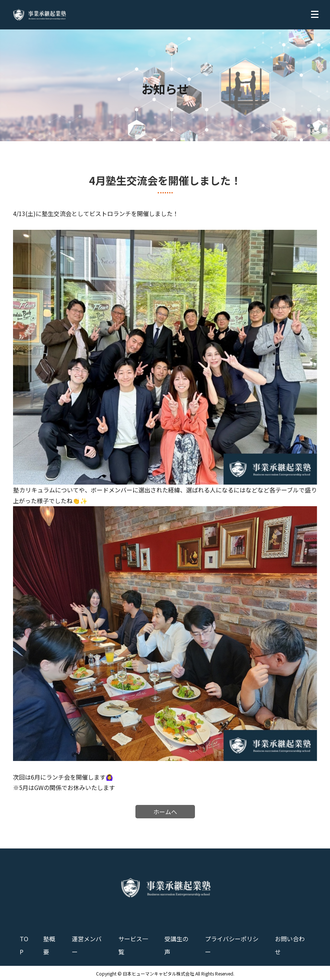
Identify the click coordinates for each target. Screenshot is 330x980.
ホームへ (165, 812)
